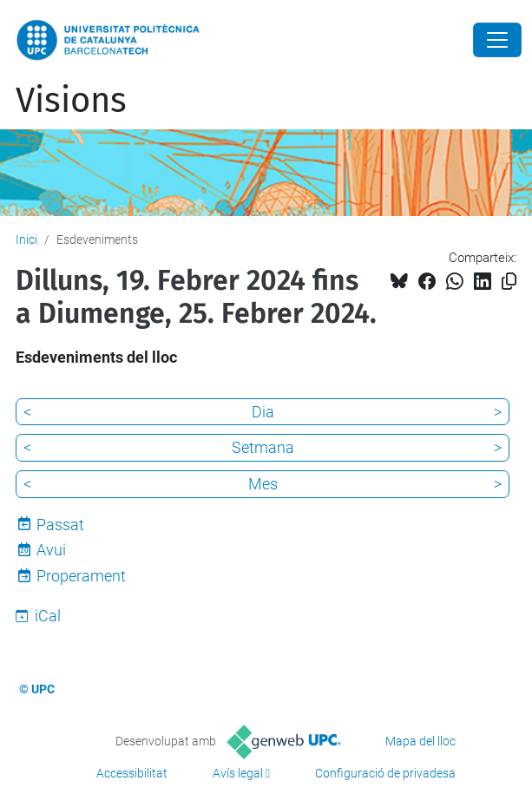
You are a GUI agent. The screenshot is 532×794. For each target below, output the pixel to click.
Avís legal (238, 773)
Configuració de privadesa (385, 773)
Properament (81, 576)
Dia (263, 412)
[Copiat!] (509, 282)
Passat (60, 525)
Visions (71, 101)
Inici (26, 240)
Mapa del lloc (420, 741)
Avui (51, 550)
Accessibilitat (132, 773)
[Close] (497, 40)
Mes (263, 484)
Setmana (263, 447)
